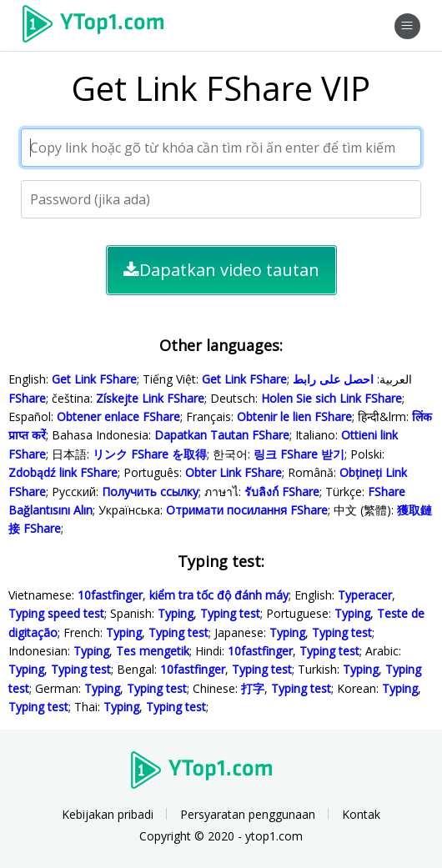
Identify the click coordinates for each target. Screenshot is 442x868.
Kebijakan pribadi (108, 814)
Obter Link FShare (234, 472)
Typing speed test (56, 613)
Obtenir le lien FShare (294, 416)
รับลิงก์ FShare (282, 492)
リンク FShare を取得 (150, 454)
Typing (176, 613)
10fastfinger (110, 595)
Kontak (361, 814)
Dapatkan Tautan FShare (222, 435)
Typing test (230, 613)
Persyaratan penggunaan (248, 814)
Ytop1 (99, 26)
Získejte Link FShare (150, 398)
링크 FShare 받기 (299, 454)
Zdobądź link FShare (63, 472)
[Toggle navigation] (407, 26)
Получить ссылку (150, 492)
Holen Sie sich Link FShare (331, 398)
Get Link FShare (94, 379)
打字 (253, 688)
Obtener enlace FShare (118, 416)
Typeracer (365, 595)
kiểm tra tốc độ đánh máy (219, 595)
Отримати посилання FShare (247, 510)
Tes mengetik (153, 651)
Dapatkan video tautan (221, 270)
